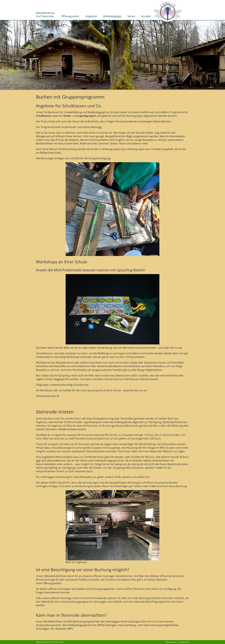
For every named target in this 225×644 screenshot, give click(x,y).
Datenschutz (171, 642)
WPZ (70, 629)
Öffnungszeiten (52, 583)
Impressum (184, 642)
